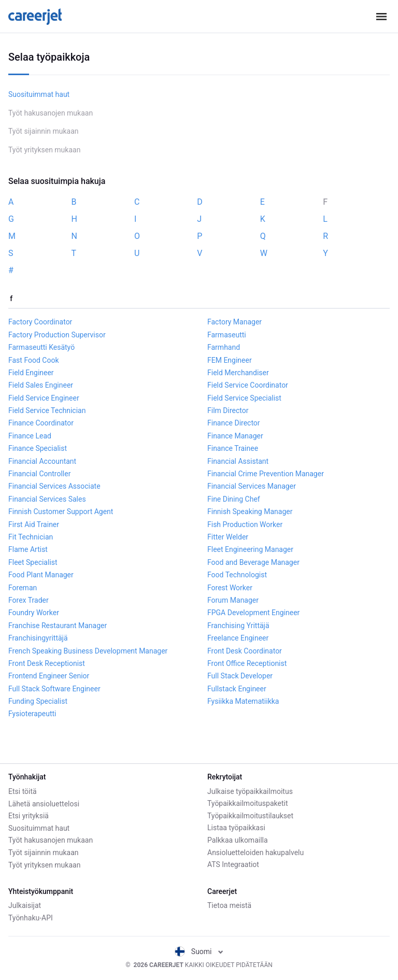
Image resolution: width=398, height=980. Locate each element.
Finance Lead (30, 436)
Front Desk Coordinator (245, 651)
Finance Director (234, 423)
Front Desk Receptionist (47, 663)
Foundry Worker (34, 613)
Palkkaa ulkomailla (238, 840)
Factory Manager (234, 322)
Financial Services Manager (252, 486)
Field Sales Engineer (41, 385)
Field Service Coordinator (248, 385)
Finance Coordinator (41, 423)
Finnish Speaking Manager (250, 512)
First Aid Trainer (34, 524)
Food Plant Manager (41, 575)
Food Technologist (237, 575)
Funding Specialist (38, 701)
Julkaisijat (25, 905)
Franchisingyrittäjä (38, 638)
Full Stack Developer (240, 676)
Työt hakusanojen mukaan (51, 113)
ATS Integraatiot (233, 864)
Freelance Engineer (238, 638)
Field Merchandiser (238, 373)
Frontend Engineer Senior (49, 676)
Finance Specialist (38, 448)
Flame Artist (28, 549)
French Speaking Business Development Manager (88, 651)
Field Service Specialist (244, 398)
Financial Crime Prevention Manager (266, 474)
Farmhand (224, 347)
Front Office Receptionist (247, 663)
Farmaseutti (227, 335)
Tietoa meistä (229, 905)
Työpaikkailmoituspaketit (247, 803)
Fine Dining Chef (234, 499)
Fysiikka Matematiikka (243, 701)
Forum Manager (233, 600)
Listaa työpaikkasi (236, 828)
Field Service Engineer (44, 398)
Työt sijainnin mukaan (44, 131)
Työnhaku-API (31, 918)
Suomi (199, 951)
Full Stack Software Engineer (54, 689)
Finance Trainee (233, 448)
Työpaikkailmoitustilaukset (250, 816)
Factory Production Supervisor (57, 335)
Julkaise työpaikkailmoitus (250, 791)
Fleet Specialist (33, 562)
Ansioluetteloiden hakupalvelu (255, 853)
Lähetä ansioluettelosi (44, 803)
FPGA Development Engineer (253, 613)
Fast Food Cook (34, 360)
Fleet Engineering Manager (250, 549)
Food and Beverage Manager (253, 562)
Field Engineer (31, 373)
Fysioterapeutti (32, 714)
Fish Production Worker (245, 524)
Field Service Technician (47, 410)
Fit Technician (31, 537)
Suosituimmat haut (39, 94)
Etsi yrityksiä (29, 816)
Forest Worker (230, 588)
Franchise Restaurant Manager (58, 626)
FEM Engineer (230, 360)
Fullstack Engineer (237, 689)
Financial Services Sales (47, 499)
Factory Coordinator (40, 322)
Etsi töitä (23, 791)
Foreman (23, 588)
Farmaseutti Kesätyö (41, 347)
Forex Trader (29, 600)
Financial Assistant (238, 461)
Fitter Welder (228, 537)
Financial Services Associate (54, 486)
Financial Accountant (42, 461)
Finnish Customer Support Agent (61, 512)
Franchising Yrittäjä (238, 626)
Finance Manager (235, 436)
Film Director (228, 410)
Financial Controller (39, 474)
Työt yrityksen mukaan (44, 150)
